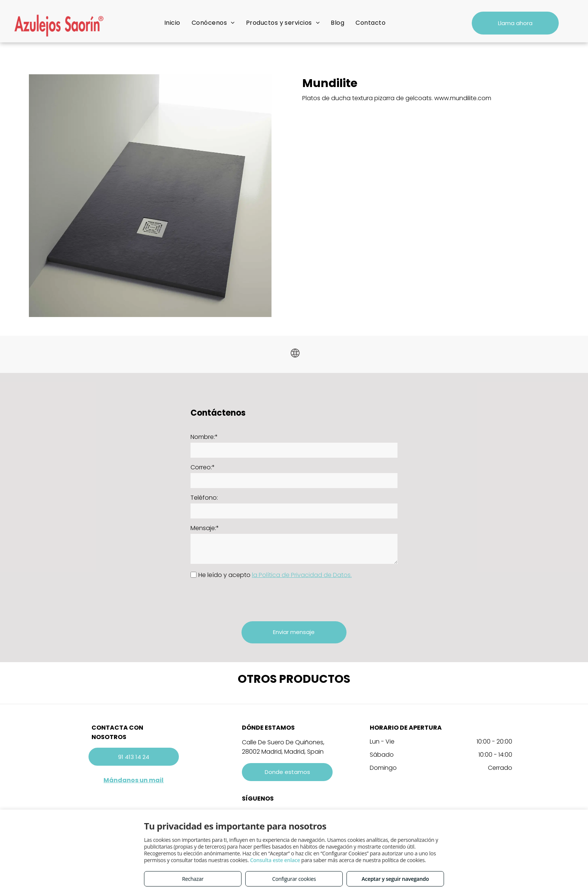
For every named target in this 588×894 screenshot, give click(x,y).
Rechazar (193, 879)
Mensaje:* (205, 528)
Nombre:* (204, 437)
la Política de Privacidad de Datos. (302, 575)
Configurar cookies (294, 879)
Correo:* (203, 467)
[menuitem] (172, 23)
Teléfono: (204, 498)
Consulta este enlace (275, 860)
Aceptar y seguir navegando (395, 879)
